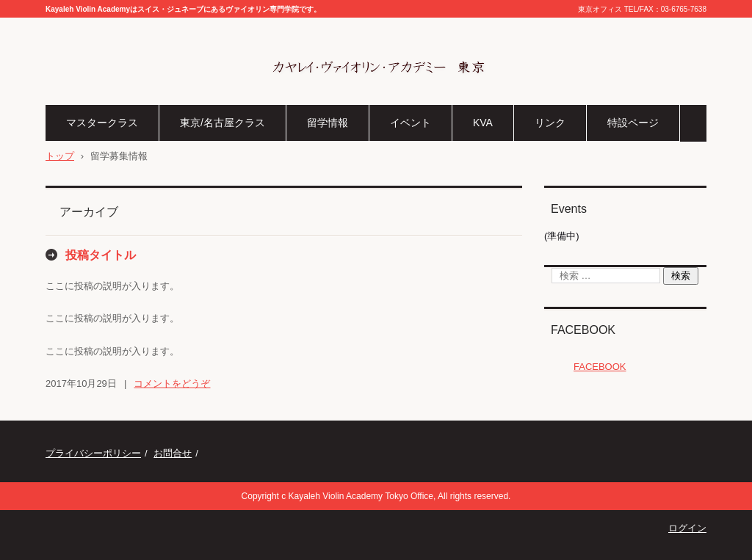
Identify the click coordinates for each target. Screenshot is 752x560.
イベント (411, 123)
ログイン (687, 528)
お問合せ (173, 453)
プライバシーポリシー (93, 453)
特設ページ (633, 123)
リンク (550, 123)
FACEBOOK (583, 330)
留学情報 (328, 123)
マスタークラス (102, 123)
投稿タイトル (101, 255)
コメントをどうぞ (172, 383)
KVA (483, 123)
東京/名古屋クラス (223, 123)
